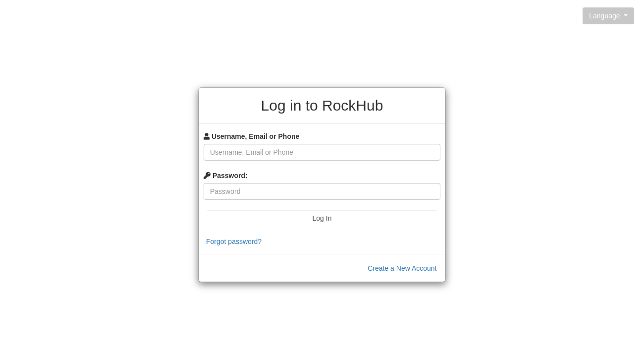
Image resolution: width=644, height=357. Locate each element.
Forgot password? (234, 241)
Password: (226, 176)
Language (605, 16)
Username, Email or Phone (251, 136)
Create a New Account (402, 268)
